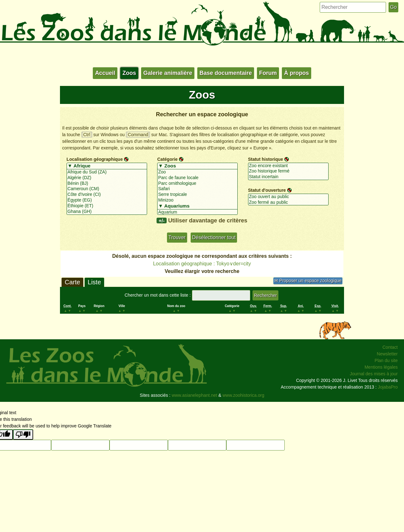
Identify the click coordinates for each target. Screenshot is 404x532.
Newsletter (387, 354)
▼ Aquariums (197, 206)
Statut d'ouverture (267, 190)
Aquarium (197, 212)
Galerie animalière (168, 73)
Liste (94, 282)
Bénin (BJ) (107, 184)
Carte (72, 282)
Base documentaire (226, 73)
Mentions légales (381, 367)
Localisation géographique (95, 159)
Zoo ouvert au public (288, 197)
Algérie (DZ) (107, 178)
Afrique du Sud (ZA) (107, 172)
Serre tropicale (197, 195)
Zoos (129, 73)
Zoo (197, 172)
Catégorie (167, 159)
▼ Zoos (197, 166)
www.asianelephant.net (194, 395)
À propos (297, 73)
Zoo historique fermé (288, 171)
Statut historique (266, 159)
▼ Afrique (107, 166)
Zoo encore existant (288, 166)
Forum (268, 73)
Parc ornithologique (197, 184)
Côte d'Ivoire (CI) (107, 195)
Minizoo (197, 200)
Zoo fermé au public (288, 203)
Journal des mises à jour (374, 374)
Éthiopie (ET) (107, 206)
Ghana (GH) (107, 212)
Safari (197, 189)
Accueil (105, 73)
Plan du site (386, 360)
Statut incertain (288, 177)
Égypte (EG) (107, 200)
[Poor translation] (23, 435)
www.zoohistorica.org (243, 395)
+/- (161, 221)
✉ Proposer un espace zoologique (308, 281)
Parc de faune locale (197, 178)
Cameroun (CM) (107, 189)
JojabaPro (388, 387)
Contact (390, 347)
